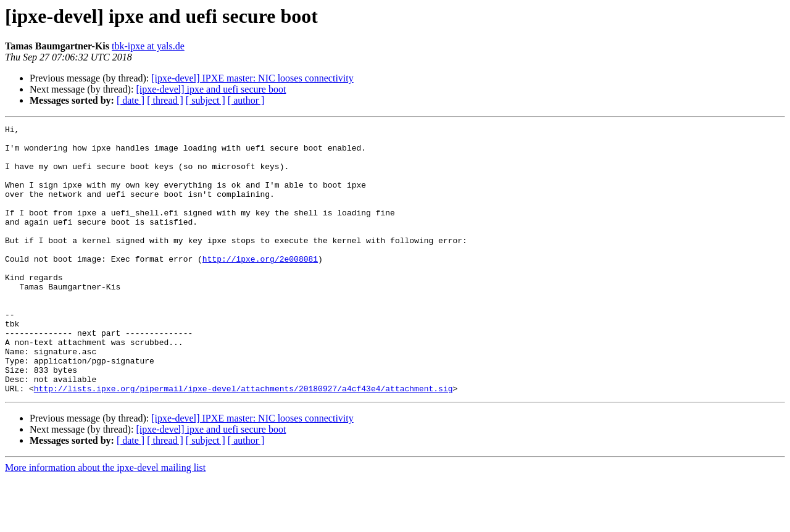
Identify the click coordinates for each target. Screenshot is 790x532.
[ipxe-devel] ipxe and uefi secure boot (211, 89)
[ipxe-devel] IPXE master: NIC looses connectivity (252, 78)
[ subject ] (206, 100)
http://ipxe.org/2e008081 (260, 286)
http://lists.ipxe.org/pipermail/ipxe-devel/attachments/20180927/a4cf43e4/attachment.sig (243, 442)
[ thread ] (165, 100)
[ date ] (131, 100)
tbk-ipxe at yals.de (148, 46)
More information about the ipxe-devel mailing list (105, 521)
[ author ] (246, 100)
